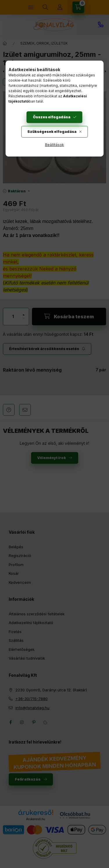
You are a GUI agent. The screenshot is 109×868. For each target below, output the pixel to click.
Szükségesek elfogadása (52, 132)
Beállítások (54, 145)
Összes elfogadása (52, 117)
